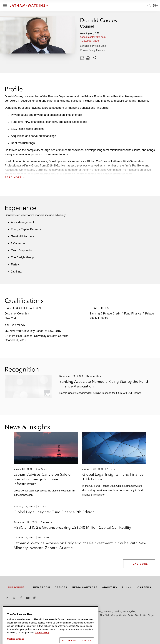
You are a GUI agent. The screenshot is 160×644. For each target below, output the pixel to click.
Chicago (44, 611)
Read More (139, 564)
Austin (8, 611)
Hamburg (85, 611)
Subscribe (16, 587)
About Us (110, 587)
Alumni (127, 587)
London (118, 611)
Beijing (16, 611)
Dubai (53, 611)
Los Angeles (129, 611)
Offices (61, 587)
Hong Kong (97, 611)
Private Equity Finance (92, 50)
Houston (108, 611)
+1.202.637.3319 (89, 41)
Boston (25, 611)
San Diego (148, 615)
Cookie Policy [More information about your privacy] (42, 641)
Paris (130, 615)
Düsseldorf (63, 611)
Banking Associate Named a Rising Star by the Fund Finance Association (104, 384)
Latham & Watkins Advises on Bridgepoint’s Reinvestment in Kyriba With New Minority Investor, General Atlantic (80, 545)
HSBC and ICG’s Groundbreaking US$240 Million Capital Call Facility (72, 527)
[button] (80, 170)
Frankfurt (74, 611)
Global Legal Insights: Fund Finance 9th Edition (54, 512)
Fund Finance (133, 314)
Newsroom (42, 587)
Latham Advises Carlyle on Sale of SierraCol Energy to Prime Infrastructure (43, 479)
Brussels (34, 611)
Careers (144, 587)
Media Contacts (85, 587)
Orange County (119, 615)
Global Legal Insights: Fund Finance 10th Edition (113, 477)
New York (105, 615)
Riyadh (138, 615)
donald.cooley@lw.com (93, 37)
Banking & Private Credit (94, 46)
